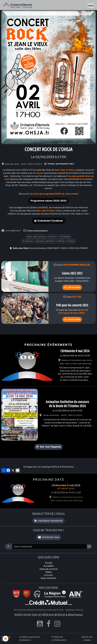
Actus (77, 297)
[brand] (18, 6)
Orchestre (28, 241)
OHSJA (61, 241)
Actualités (49, 566)
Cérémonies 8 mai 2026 (75, 351)
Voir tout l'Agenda (50, 447)
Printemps (65, 237)
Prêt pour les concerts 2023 (72, 305)
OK (89, 546)
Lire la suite (74, 287)
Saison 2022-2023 (72, 273)
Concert (53, 237)
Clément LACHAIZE (45, 241)
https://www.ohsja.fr (37, 230)
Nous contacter (48, 578)
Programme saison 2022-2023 (48, 201)
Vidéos (48, 572)
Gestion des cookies (87, 638)
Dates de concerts (49, 569)
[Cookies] (5, 639)
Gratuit (71, 241)
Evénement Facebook (50, 221)
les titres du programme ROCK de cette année (54, 194)
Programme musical (77, 265)
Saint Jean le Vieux (64, 170)
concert (39, 173)
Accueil (49, 563)
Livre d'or (48, 575)
